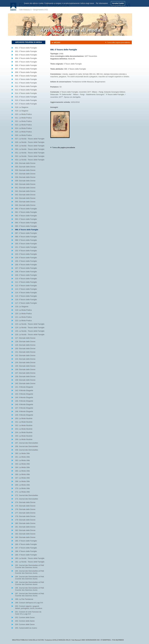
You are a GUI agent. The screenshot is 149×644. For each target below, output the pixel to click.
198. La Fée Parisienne (24, 599)
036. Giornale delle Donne (25, 170)
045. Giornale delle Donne (25, 202)
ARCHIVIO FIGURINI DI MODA (29, 42)
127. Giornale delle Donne (25, 338)
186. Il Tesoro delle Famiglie (26, 544)
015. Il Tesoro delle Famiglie (26, 97)
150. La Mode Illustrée (24, 418)
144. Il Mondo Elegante (24, 397)
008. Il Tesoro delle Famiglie (26, 72)
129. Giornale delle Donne (25, 345)
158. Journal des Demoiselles (27, 446)
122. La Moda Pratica (23, 321)
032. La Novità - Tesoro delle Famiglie (30, 156)
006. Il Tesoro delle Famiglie (26, 65)
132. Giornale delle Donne (25, 355)
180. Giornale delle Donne (25, 523)
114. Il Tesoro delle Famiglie (26, 293)
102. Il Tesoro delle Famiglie (26, 251)
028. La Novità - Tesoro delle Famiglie (30, 142)
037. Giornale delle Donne (25, 174)
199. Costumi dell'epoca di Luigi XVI (29, 603)
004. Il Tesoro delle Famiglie (26, 58)
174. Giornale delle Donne (25, 502)
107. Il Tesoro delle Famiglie (26, 268)
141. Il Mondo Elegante (24, 387)
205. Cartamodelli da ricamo (26, 628)
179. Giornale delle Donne (25, 520)
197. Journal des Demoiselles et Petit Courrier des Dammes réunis (30, 595)
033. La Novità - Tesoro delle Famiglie (30, 160)
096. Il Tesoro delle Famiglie (27, 230)
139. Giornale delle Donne (25, 380)
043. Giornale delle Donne (25, 195)
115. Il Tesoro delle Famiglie (26, 296)
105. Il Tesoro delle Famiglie (26, 261)
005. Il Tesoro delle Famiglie (26, 62)
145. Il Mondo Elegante (24, 401)
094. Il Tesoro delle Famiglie (26, 223)
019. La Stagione (22, 111)
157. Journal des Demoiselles (27, 443)
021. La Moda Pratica (23, 118)
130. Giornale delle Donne (25, 348)
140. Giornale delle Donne (25, 383)
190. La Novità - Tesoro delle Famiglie (30, 558)
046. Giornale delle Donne (25, 205)
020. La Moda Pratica (23, 114)
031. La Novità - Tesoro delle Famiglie (30, 153)
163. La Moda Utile (22, 464)
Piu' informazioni (102, 3)
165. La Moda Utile (22, 471)
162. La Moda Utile (22, 460)
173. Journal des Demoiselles (27, 499)
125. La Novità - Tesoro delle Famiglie (30, 331)
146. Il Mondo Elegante (24, 404)
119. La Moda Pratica (23, 310)
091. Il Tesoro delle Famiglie (26, 212)
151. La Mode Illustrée (24, 422)
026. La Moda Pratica (23, 135)
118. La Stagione (22, 307)
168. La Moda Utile (22, 481)
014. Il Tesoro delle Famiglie (26, 93)
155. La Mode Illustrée (24, 436)
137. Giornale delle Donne (25, 373)
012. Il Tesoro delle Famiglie (26, 86)
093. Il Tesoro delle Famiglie (26, 219)
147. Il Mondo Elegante (24, 408)
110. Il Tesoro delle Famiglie (26, 279)
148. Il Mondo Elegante (24, 411)
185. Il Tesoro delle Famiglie (26, 541)
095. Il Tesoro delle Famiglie (26, 226)
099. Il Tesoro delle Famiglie (26, 240)
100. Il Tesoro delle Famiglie (26, 244)
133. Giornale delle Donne (25, 359)
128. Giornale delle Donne (25, 341)
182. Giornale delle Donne (25, 530)
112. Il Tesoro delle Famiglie (26, 286)
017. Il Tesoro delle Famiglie (26, 104)
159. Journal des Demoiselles (27, 450)
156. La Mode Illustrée (24, 439)
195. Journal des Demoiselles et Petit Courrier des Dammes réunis (30, 583)
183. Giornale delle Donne (25, 534)
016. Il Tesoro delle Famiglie (26, 100)
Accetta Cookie (118, 3)
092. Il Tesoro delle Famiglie (26, 216)
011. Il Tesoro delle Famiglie (26, 83)
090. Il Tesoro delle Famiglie (26, 209)
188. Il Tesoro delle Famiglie (26, 551)
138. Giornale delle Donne (25, 376)
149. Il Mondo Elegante (24, 415)
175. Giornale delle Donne (25, 506)
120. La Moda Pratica (23, 314)
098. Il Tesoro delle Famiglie (26, 237)
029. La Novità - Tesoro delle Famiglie (30, 146)
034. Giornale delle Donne (25, 163)
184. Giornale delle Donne (25, 537)
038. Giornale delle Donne (25, 177)
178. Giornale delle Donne (25, 516)
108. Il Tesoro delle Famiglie (26, 272)
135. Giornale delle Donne (25, 366)
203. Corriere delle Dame (25, 621)
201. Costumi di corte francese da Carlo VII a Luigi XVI (28, 613)
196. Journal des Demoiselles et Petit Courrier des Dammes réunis (30, 589)
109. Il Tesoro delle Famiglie (26, 275)
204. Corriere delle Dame (25, 624)
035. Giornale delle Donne (25, 167)
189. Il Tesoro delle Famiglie (26, 555)
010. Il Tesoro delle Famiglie (26, 79)
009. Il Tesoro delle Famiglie (26, 76)
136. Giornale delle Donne (25, 369)
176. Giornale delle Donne (25, 509)
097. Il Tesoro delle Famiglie (26, 233)
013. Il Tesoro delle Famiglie (26, 90)
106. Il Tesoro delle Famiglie (26, 265)
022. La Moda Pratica (23, 121)
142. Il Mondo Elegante (24, 390)
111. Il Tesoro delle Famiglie (26, 282)
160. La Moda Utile (22, 453)
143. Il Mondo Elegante (24, 394)
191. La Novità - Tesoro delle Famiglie (30, 562)
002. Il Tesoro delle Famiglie (26, 51)
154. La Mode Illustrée (24, 432)
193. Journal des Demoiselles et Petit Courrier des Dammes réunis (30, 572)
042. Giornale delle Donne (25, 191)
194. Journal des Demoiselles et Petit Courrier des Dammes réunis (30, 578)
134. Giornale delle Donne (25, 362)
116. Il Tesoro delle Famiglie (26, 300)
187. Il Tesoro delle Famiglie (26, 548)
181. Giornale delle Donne (25, 527)
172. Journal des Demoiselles (27, 495)
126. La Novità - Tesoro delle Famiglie (30, 335)
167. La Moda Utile (22, 478)
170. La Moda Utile (22, 488)
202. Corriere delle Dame (25, 617)
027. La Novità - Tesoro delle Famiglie (30, 139)
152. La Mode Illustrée (24, 425)
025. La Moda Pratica (23, 132)
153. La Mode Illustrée (24, 429)
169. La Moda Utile (22, 485)
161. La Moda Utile (22, 457)
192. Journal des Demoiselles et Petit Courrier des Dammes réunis (30, 566)
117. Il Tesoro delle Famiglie (26, 303)
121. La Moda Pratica (23, 317)
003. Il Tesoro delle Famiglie (26, 55)
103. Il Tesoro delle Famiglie (26, 254)
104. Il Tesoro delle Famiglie (26, 258)
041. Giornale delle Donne (25, 188)
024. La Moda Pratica (23, 128)
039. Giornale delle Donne (25, 181)
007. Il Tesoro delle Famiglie (26, 69)
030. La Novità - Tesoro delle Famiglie (30, 149)
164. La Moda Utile (22, 467)
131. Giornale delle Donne (25, 352)
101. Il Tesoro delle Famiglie (26, 247)
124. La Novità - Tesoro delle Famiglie (30, 328)
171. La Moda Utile (22, 492)
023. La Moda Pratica (23, 125)
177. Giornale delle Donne (25, 513)
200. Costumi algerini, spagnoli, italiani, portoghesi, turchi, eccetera (29, 607)
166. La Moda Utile (22, 474)
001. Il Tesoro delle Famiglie (26, 48)
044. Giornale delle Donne (25, 198)
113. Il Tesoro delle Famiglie (26, 289)
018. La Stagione (22, 107)
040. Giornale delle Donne (25, 184)
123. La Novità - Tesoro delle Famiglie (30, 324)
